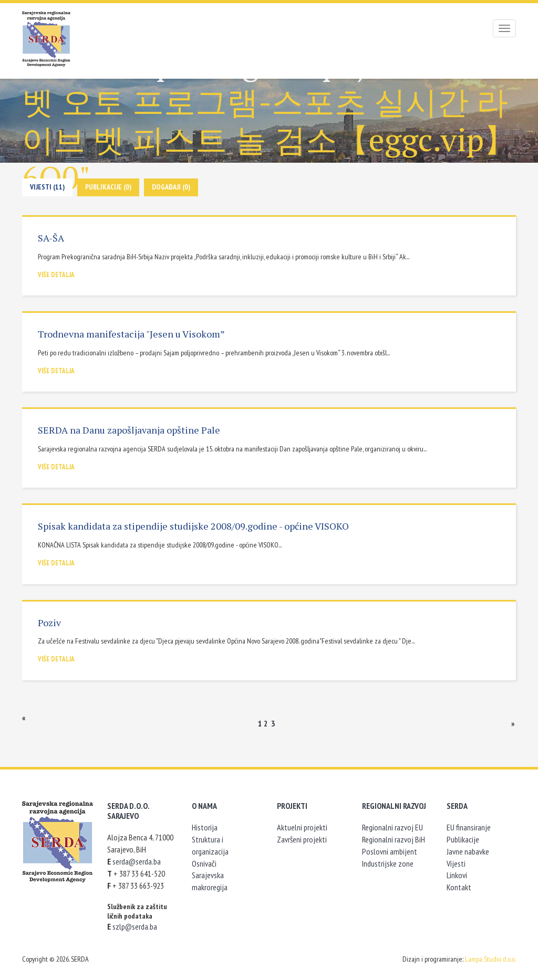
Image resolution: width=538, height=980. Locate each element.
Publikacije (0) (108, 187)
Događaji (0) (171, 187)
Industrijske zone (388, 863)
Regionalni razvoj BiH (394, 839)
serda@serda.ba (137, 861)
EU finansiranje (469, 827)
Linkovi (457, 875)
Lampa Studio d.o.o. (490, 959)
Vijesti (456, 863)
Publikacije (463, 839)
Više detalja (56, 275)
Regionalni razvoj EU (392, 827)
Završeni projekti (302, 839)
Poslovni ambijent (390, 851)
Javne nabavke (468, 851)
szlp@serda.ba (135, 926)
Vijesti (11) (47, 187)
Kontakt (459, 887)
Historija (205, 827)
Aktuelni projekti (302, 827)
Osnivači (204, 863)
